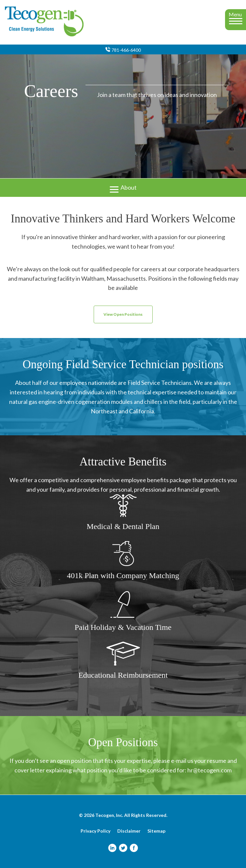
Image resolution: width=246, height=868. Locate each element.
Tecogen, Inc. (109, 815)
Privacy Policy (95, 831)
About (123, 187)
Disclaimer (129, 831)
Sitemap (156, 831)
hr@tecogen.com (209, 770)
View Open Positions (123, 314)
